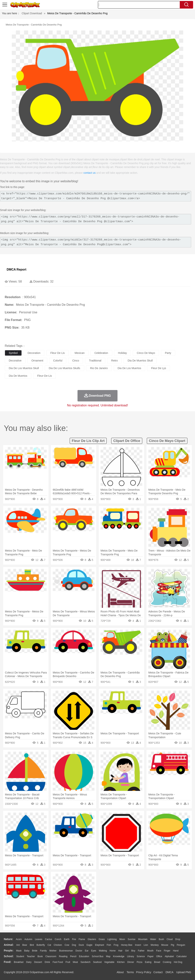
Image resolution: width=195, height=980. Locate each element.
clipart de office (127, 441)
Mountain (143, 939)
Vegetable (109, 962)
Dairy (29, 962)
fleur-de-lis (44, 376)
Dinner (131, 962)
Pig (172, 945)
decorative (15, 361)
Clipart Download (32, 13)
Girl (127, 951)
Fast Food (58, 962)
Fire (74, 939)
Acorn (19, 939)
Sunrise (132, 939)
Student (20, 956)
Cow (67, 945)
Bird (32, 945)
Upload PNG (184, 972)
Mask (19, 951)
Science (141, 956)
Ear (87, 951)
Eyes (94, 951)
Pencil (73, 956)
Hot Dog (178, 962)
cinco (76, 361)
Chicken (58, 945)
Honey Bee (127, 945)
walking (103, 951)
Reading (63, 956)
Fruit (68, 962)
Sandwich (86, 962)
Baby (27, 951)
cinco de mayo (146, 353)
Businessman (66, 951)
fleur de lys (159, 368)
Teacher (31, 956)
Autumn (28, 939)
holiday (123, 353)
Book (40, 956)
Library (131, 956)
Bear (25, 945)
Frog (116, 945)
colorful (58, 361)
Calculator (182, 956)
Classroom (51, 956)
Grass (102, 939)
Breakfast (19, 962)
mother (53, 951)
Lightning (112, 939)
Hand (176, 951)
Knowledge (119, 956)
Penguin (181, 945)
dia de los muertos (129, 368)
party (168, 353)
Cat (49, 945)
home (113, 951)
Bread (157, 962)
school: (9, 956)
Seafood (97, 962)
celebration (101, 353)
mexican (80, 353)
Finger (167, 951)
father (141, 951)
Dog (74, 945)
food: (8, 962)
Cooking (167, 962)
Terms (130, 972)
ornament (37, 361)
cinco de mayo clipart (167, 441)
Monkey (155, 945)
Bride (35, 951)
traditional (95, 361)
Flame (82, 939)
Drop (178, 939)
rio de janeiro (99, 368)
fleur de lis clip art (88, 441)
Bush (161, 939)
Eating (148, 962)
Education (84, 956)
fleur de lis (57, 353)
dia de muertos (18, 376)
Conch (58, 939)
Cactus (48, 939)
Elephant (99, 945)
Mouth (150, 951)
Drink (47, 962)
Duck (81, 945)
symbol (13, 353)
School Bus (98, 956)
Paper (150, 956)
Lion (146, 945)
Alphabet (169, 956)
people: (9, 951)
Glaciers (92, 939)
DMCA (169, 972)
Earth (67, 939)
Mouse (165, 945)
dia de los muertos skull (24, 368)
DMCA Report (16, 269)
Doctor (79, 951)
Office (159, 956)
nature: (8, 939)
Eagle (89, 945)
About (120, 972)
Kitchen (121, 962)
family (43, 951)
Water (153, 939)
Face (159, 951)
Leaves (39, 939)
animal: (9, 945)
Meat (75, 962)
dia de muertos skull (140, 361)
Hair (120, 951)
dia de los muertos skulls (64, 368)
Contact (158, 972)
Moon (122, 939)
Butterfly (41, 945)
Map (108, 956)
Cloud (170, 939)
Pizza (139, 962)
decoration (34, 353)
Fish (109, 945)
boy (133, 951)
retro (114, 361)
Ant (18, 945)
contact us (90, 173)
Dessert (38, 962)
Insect (138, 945)
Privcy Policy (144, 972)
